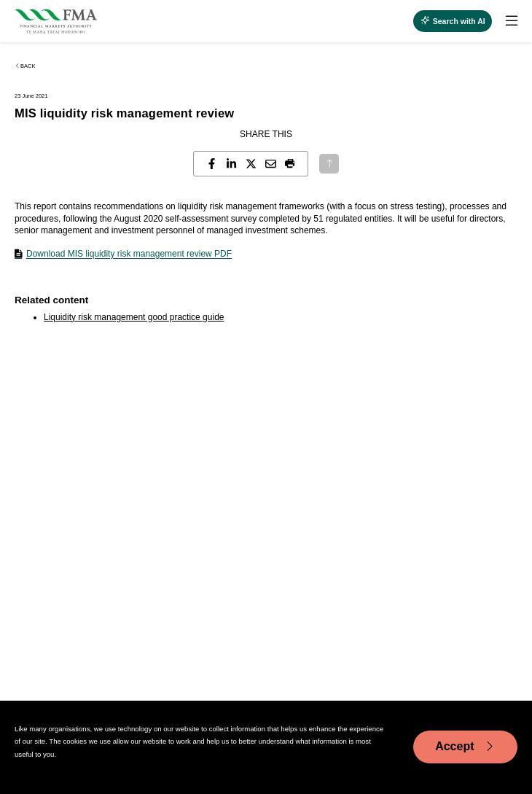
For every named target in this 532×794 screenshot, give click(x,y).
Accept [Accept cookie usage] (465, 747)
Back (25, 66)
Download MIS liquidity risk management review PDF (129, 254)
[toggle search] (453, 21)
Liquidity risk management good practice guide (134, 317)
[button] (290, 164)
